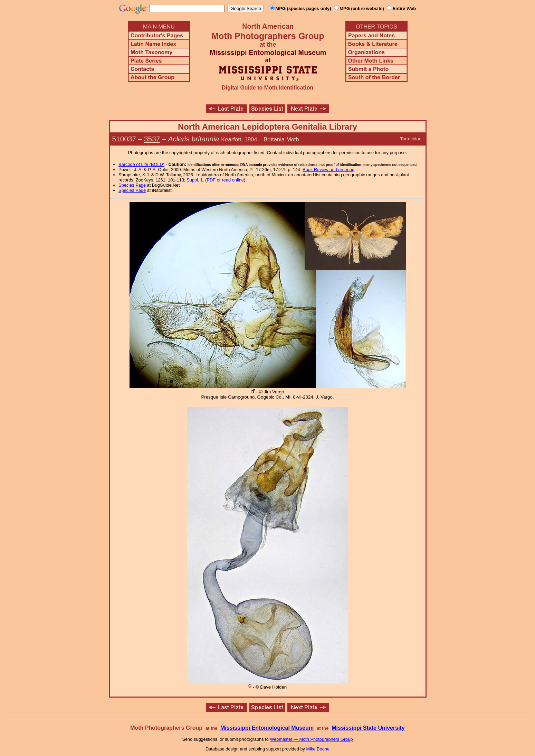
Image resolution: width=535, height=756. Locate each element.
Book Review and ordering (328, 170)
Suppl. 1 (195, 180)
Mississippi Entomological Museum (267, 728)
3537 (152, 139)
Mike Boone (318, 749)
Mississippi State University (368, 728)
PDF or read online (225, 180)
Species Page (132, 185)
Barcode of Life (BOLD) (141, 164)
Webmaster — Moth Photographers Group (311, 739)
